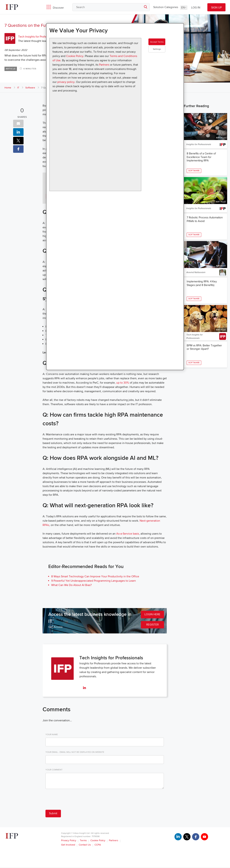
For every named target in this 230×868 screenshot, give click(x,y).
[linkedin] (84, 688)
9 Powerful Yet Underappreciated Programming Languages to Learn (94, 581)
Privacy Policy (69, 841)
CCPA (98, 845)
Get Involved (68, 845)
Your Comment (54, 770)
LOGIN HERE (152, 615)
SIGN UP (216, 8)
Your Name (52, 735)
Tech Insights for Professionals (37, 37)
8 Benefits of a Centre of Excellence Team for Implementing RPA (202, 157)
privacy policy (66, 82)
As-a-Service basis (128, 534)
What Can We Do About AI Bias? (71, 585)
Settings (163, 56)
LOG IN (196, 8)
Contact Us (85, 845)
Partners (104, 65)
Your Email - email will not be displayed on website (75, 752)
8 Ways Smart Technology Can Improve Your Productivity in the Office (95, 576)
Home (8, 88)
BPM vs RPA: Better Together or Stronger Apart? (205, 363)
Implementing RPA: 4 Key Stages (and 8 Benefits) (203, 294)
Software (30, 88)
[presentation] (73, 800)
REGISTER (152, 626)
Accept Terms (163, 45)
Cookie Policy (75, 56)
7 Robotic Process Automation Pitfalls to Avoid (204, 225)
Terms (83, 841)
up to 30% (123, 383)
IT (18, 88)
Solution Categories (166, 7)
